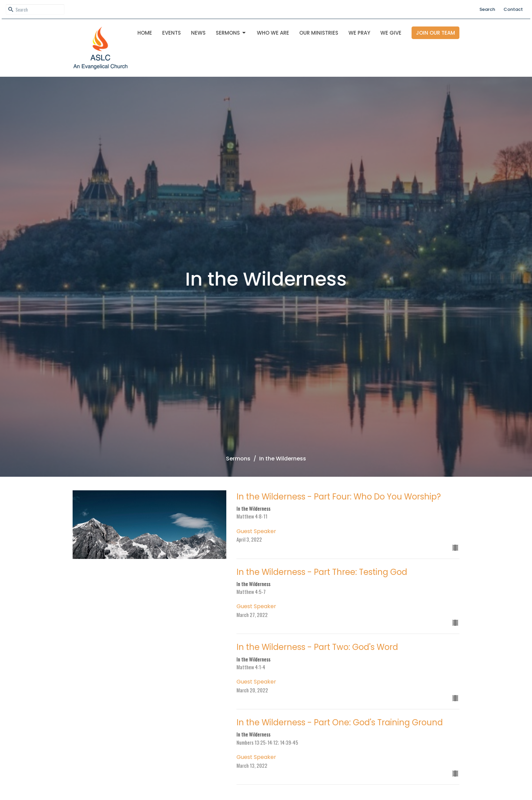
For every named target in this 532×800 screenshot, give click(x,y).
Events (172, 33)
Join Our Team (435, 33)
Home (145, 33)
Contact (513, 9)
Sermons (231, 33)
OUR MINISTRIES (319, 33)
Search (487, 9)
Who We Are (273, 33)
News (198, 33)
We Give (391, 33)
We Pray (359, 33)
